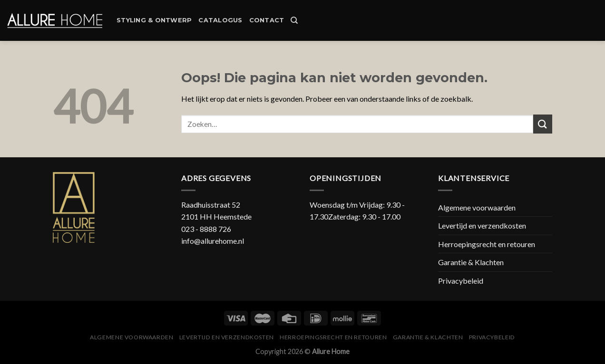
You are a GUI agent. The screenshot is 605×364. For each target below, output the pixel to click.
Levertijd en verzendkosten (482, 225)
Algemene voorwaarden (477, 207)
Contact (267, 20)
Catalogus (220, 20)
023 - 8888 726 (206, 229)
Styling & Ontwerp (154, 20)
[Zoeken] (294, 20)
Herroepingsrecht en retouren (487, 244)
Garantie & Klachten (471, 262)
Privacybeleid (461, 281)
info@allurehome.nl (213, 241)
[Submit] (543, 124)
